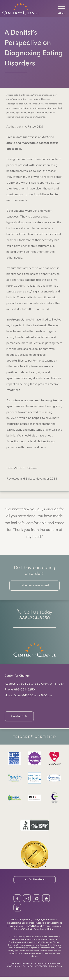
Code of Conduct (23, 932)
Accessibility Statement (49, 926)
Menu (61, 13)
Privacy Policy (56, 969)
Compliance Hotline (44, 932)
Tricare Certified (35, 738)
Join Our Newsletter (35, 882)
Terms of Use (16, 929)
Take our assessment (34, 586)
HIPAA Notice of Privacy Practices (43, 929)
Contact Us (20, 718)
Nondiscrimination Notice (21, 926)
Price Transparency (22, 923)
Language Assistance (46, 923)
